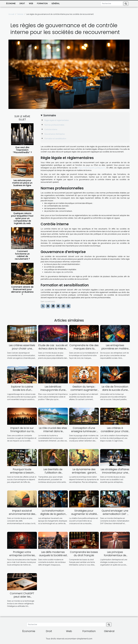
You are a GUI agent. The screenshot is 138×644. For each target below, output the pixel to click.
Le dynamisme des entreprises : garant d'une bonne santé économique (84, 474)
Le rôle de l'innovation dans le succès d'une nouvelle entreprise (115, 390)
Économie (11, 4)
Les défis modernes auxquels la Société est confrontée (53, 555)
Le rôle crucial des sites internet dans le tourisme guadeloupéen (53, 433)
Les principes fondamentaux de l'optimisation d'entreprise (115, 557)
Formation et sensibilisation (55, 139)
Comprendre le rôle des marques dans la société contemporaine (84, 349)
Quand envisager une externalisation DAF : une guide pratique (115, 514)
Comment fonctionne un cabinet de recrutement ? (22, 255)
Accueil (11, 14)
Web (31, 4)
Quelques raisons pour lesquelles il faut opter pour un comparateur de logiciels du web (22, 218)
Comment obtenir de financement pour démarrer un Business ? (22, 291)
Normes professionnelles (54, 125)
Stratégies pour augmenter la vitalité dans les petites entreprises (84, 516)
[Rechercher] (112, 4)
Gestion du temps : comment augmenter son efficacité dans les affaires (84, 392)
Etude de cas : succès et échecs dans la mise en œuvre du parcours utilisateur (53, 350)
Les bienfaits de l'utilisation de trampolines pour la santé (53, 474)
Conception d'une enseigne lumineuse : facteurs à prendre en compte (84, 433)
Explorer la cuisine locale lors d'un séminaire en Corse (22, 390)
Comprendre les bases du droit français (84, 554)
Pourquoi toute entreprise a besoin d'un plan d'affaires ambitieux (22, 474)
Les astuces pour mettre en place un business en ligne (22, 183)
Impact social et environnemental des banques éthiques (22, 514)
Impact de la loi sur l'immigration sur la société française (22, 431)
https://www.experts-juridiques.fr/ (92, 168)
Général (56, 4)
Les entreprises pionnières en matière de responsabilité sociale (115, 350)
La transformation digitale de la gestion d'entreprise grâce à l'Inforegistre (53, 516)
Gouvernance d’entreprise (55, 134)
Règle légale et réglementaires (57, 120)
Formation (42, 4)
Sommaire (50, 115)
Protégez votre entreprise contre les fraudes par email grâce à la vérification (22, 557)
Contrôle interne (51, 129)
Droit (22, 4)
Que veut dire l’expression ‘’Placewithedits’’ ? (22, 150)
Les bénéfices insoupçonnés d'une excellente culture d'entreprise (53, 392)
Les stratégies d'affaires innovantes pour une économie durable (115, 473)
